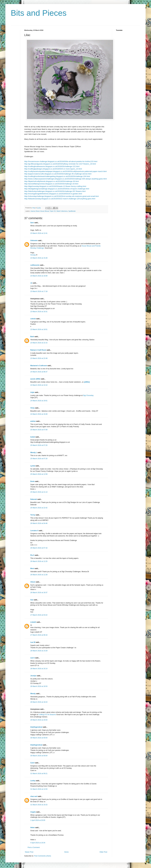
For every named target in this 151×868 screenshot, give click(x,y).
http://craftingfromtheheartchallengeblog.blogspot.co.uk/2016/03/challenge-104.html (57, 176)
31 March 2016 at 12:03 (39, 789)
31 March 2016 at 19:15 (39, 805)
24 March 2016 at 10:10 (39, 385)
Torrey (33, 515)
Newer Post (29, 852)
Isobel (33, 437)
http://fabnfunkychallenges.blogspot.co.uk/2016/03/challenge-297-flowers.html (55, 191)
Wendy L (34, 453)
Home (66, 852)
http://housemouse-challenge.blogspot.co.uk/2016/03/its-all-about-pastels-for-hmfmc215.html (61, 161)
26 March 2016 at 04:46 (39, 523)
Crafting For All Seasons (47, 715)
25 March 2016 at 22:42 (39, 508)
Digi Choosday (88, 395)
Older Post (103, 852)
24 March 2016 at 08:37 (39, 372)
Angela (33, 812)
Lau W (33, 642)
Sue (32, 600)
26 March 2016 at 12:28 (39, 575)
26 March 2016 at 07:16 (39, 548)
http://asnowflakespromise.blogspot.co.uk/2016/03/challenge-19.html (51, 184)
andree (33, 421)
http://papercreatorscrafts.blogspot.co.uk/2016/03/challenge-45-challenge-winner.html (58, 174)
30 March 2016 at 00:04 (39, 738)
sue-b (32, 658)
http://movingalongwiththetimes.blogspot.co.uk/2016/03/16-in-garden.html (53, 194)
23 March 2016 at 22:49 (39, 358)
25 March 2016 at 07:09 (39, 430)
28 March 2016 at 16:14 (39, 669)
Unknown (34, 241)
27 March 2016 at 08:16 (39, 635)
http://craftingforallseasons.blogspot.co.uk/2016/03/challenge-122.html (52, 166)
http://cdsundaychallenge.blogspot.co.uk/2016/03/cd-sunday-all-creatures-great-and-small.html (61, 196)
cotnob (33, 319)
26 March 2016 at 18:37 (39, 593)
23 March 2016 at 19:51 (39, 329)
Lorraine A (34, 531)
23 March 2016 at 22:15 (39, 343)
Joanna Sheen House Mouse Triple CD (43, 211)
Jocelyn (33, 676)
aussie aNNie (35, 379)
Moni (32, 568)
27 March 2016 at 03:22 (39, 615)
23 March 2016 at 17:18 (39, 291)
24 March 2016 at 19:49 (39, 414)
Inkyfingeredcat (36, 727)
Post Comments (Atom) (43, 856)
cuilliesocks (35, 265)
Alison (33, 582)
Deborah (34, 499)
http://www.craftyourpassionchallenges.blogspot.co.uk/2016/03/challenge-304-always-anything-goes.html (65, 179)
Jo (31, 283)
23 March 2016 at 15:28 (39, 258)
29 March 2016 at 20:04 (39, 720)
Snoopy (33, 255)
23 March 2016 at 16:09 (39, 276)
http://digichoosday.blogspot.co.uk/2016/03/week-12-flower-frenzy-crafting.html (55, 186)
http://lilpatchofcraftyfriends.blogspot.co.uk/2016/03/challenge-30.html (52, 181)
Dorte (32, 481)
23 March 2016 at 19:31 (39, 312)
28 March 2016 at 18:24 (39, 702)
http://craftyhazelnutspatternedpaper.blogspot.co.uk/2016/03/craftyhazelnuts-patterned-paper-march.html (65, 171)
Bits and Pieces (39, 13)
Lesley (33, 781)
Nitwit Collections (62, 211)
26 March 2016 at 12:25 (39, 561)
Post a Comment (34, 847)
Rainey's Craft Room (38, 350)
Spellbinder (72, 211)
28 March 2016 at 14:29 (39, 651)
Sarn (32, 223)
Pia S (32, 555)
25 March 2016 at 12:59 (39, 474)
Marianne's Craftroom (39, 366)
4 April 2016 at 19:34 (38, 843)
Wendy (33, 694)
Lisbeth (33, 622)
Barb (32, 337)
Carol (32, 763)
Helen (33, 828)
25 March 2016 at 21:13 (39, 492)
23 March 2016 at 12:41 (39, 233)
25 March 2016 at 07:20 (39, 445)
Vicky (32, 408)
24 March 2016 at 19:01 (39, 401)
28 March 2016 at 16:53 (39, 686)
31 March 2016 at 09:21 (39, 774)
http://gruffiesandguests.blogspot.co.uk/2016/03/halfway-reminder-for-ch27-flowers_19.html (60, 164)
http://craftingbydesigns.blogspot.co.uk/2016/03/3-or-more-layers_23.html (53, 169)
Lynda (33, 466)
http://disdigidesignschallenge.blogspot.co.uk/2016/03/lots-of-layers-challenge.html (57, 189)
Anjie (32, 392)
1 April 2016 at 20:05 (38, 820)
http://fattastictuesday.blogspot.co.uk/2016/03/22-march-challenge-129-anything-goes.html (60, 199)
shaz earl (34, 796)
